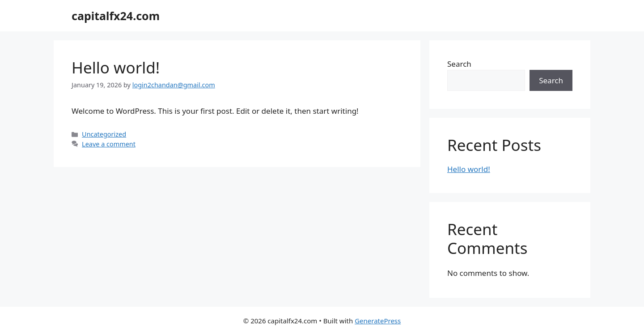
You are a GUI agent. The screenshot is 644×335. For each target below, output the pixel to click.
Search (459, 64)
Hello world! (116, 67)
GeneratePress (378, 321)
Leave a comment (109, 144)
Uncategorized (104, 134)
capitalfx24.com (116, 16)
